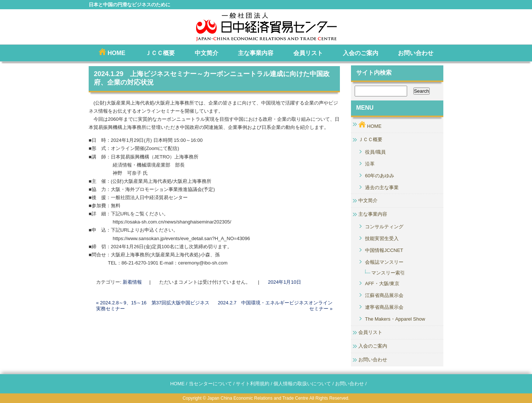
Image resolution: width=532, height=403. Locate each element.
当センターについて (210, 384)
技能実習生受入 (382, 238)
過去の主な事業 (382, 187)
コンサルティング (384, 227)
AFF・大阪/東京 (382, 284)
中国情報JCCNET (384, 250)
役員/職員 (375, 152)
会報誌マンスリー (384, 262)
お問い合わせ (416, 53)
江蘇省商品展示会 (384, 295)
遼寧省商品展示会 (384, 307)
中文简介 (207, 53)
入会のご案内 (361, 53)
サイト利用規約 (253, 384)
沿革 (370, 164)
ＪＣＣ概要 (160, 53)
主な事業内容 (256, 53)
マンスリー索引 (388, 273)
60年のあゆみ (380, 176)
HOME (112, 52)
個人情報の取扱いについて (302, 384)
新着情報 (132, 282)
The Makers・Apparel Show (395, 319)
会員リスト (308, 53)
